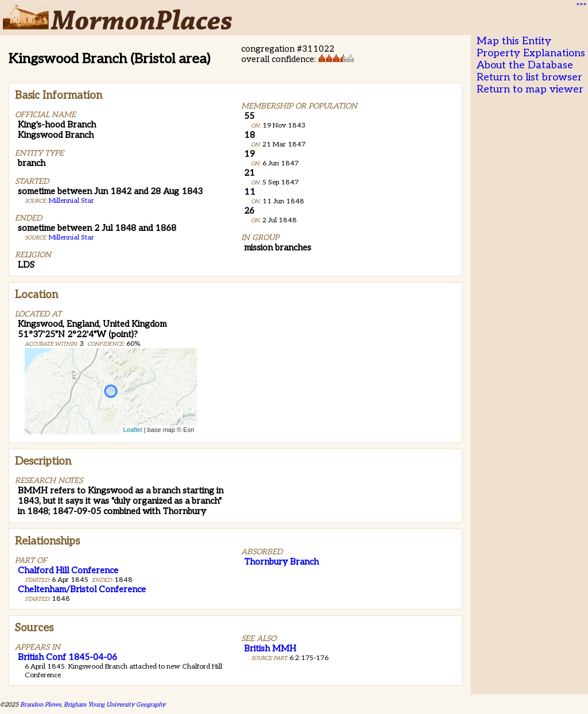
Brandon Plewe (40, 705)
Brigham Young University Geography (115, 705)
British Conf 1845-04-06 (67, 657)
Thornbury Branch (281, 562)
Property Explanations (531, 53)
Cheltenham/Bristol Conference (82, 589)
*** (580, 6)
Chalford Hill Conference (68, 570)
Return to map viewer (530, 89)
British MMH (270, 649)
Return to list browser (529, 77)
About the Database (525, 65)
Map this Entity (514, 41)
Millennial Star (71, 201)
